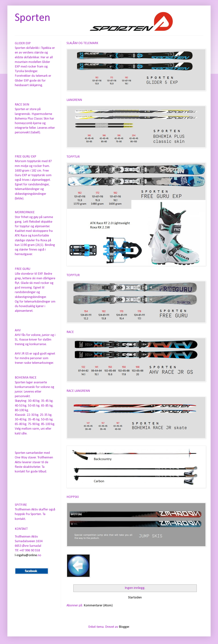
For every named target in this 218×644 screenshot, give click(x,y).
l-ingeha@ (22, 555)
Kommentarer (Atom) (98, 606)
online (33, 555)
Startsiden (135, 598)
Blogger (124, 627)
